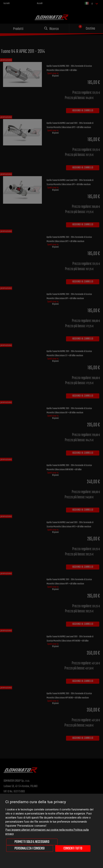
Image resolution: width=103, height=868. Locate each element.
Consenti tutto (73, 848)
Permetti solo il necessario (32, 842)
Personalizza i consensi (30, 848)
